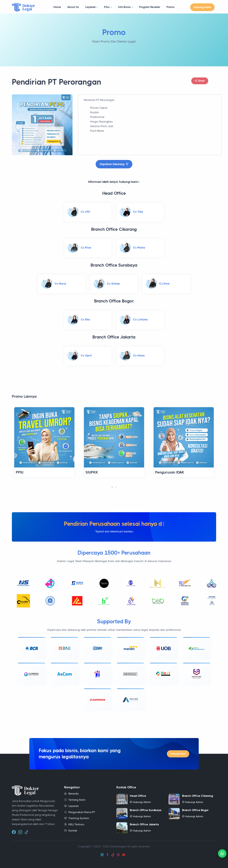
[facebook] (14, 831)
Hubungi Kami (202, 7)
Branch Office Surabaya (146, 809)
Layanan (90, 7)
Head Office (138, 795)
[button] (112, 487)
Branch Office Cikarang (198, 795)
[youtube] (124, 854)
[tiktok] (27, 831)
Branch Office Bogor (195, 809)
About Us (73, 7)
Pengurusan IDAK (170, 472)
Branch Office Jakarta (144, 823)
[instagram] (20, 831)
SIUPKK (92, 472)
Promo (171, 7)
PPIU (20, 472)
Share (200, 81)
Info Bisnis (124, 7)
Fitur (107, 7)
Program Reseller (150, 7)
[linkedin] (102, 854)
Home (57, 7)
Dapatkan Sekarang (114, 164)
